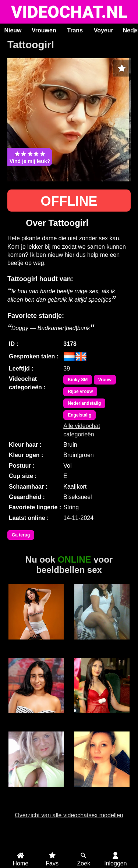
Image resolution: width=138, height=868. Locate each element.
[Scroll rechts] (134, 31)
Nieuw (13, 30)
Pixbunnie (102, 791)
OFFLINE (69, 201)
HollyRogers (36, 717)
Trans (75, 30)
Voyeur (104, 30)
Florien (102, 644)
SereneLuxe (102, 717)
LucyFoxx (36, 644)
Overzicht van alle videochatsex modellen (69, 815)
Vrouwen (44, 30)
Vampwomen (36, 791)
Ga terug (21, 535)
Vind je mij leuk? (30, 157)
